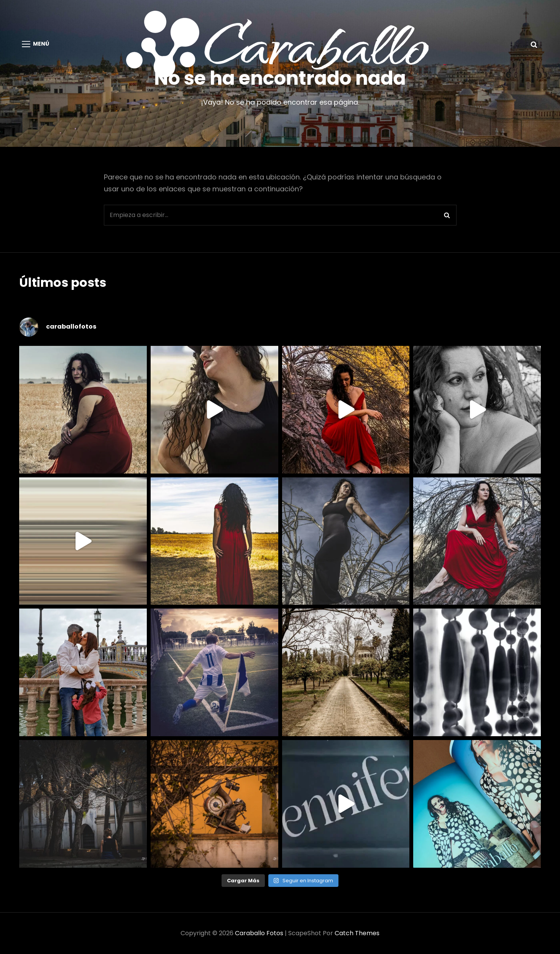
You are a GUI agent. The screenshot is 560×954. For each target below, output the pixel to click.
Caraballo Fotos (259, 933)
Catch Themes (357, 933)
